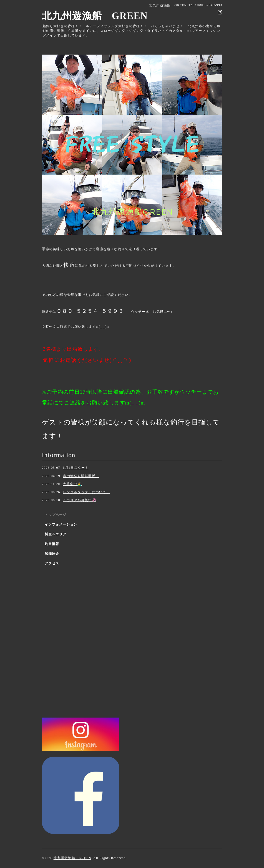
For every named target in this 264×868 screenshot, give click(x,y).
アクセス (52, 563)
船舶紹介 (52, 554)
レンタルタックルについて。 (86, 492)
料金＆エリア (56, 534)
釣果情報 (52, 544)
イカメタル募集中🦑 (80, 500)
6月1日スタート (76, 468)
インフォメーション (61, 524)
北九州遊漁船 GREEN (95, 16)
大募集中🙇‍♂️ (72, 484)
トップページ (56, 515)
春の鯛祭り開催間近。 (81, 476)
